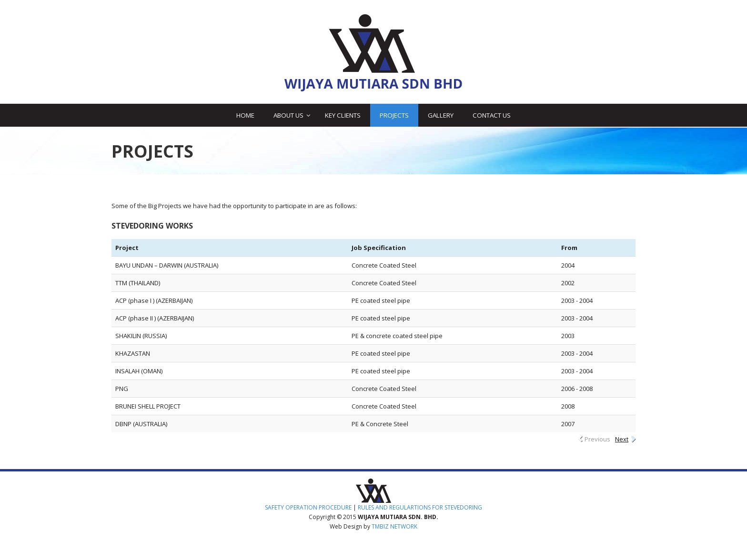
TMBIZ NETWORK (394, 526)
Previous (597, 439)
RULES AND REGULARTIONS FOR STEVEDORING (420, 507)
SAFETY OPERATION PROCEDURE (308, 507)
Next (622, 439)
